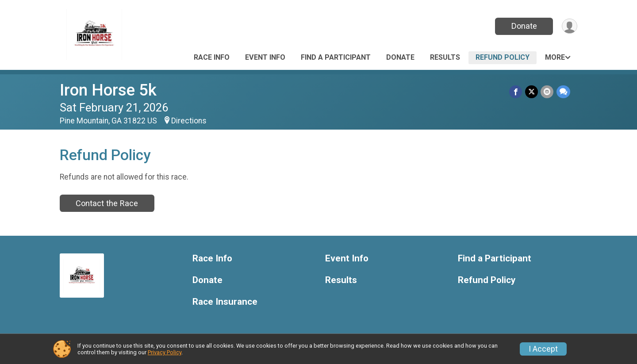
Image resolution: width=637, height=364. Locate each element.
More (555, 57)
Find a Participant (336, 57)
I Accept (543, 349)
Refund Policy (503, 57)
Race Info (212, 57)
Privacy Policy (165, 352)
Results (445, 57)
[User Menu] (569, 26)
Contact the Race (107, 203)
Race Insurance (225, 302)
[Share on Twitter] (532, 92)
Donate (523, 26)
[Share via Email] (547, 92)
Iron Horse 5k (108, 90)
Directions (189, 121)
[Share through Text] (563, 92)
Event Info (265, 57)
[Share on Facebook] (516, 92)
